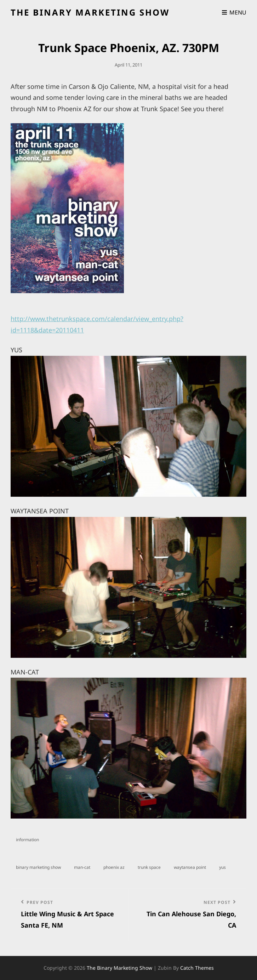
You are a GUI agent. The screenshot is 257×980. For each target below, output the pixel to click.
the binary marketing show (90, 12)
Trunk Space (149, 867)
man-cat (82, 867)
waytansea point (190, 867)
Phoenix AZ (114, 867)
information (27, 840)
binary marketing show (38, 867)
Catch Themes (197, 968)
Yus (222, 867)
